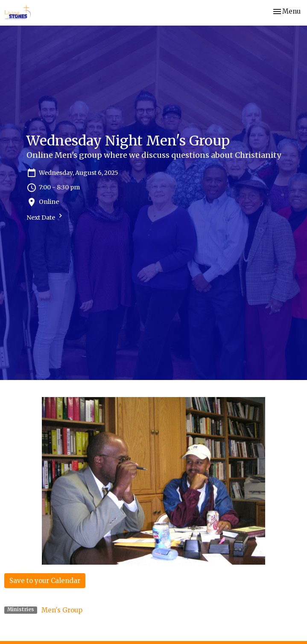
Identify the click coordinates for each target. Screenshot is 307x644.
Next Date (45, 216)
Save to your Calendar (45, 581)
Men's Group (62, 610)
